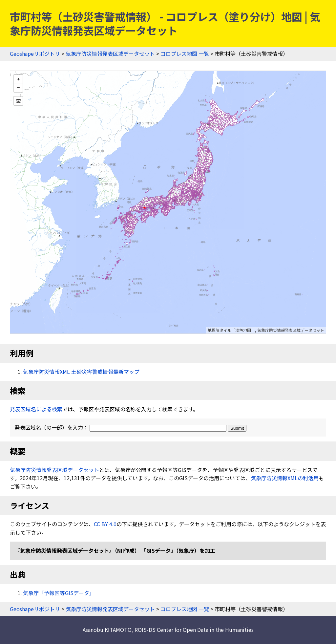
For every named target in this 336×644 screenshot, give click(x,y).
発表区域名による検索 (36, 409)
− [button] (18, 88)
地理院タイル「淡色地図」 (231, 330)
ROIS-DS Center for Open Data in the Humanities (194, 630)
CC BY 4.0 (105, 524)
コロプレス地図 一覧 (185, 54)
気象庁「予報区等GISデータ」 (59, 593)
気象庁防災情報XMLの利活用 (285, 478)
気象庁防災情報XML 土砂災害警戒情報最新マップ (81, 372)
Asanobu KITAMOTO (107, 630)
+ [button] (18, 79)
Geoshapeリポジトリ (35, 54)
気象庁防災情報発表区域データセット (110, 54)
